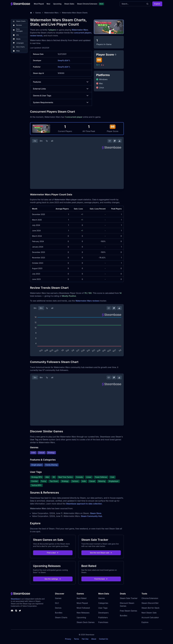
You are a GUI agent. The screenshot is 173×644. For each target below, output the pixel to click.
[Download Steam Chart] (120, 141)
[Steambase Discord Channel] (12, 611)
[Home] (31, 13)
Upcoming (57, 4)
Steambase (15, 599)
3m (41, 141)
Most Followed (83, 608)
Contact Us (103, 639)
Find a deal (53, 553)
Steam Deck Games (86, 622)
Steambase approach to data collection (84, 504)
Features (61, 82)
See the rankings (53, 579)
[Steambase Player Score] (115, 55)
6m (41, 308)
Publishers (103, 617)
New (48, 4)
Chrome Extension (150, 598)
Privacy (68, 639)
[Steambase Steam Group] (16, 611)
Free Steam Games (128, 611)
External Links (61, 89)
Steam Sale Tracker (129, 598)
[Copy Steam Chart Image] (115, 141)
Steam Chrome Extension (87, 4)
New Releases (83, 613)
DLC (57, 603)
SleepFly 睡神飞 (64, 60)
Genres (102, 598)
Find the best (101, 579)
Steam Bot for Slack (150, 608)
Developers (103, 613)
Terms (76, 639)
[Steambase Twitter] (20, 611)
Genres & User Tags (61, 96)
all (52, 141)
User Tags (103, 608)
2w (35, 141)
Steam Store (96, 513)
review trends (36, 36)
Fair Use (85, 639)
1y (47, 141)
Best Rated (82, 598)
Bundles (59, 613)
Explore (157, 4)
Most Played (39, 4)
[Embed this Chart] (110, 141)
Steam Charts (61, 617)
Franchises (103, 622)
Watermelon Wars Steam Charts (75, 13)
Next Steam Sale (149, 613)
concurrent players (83, 33)
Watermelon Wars (51, 13)
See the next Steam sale (101, 553)
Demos (58, 608)
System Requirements (61, 102)
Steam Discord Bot (150, 603)
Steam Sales (69, 4)
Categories (103, 603)
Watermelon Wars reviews (87, 301)
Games (38, 13)
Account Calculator (150, 617)
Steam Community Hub (91, 516)
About (94, 639)
